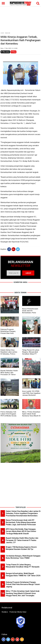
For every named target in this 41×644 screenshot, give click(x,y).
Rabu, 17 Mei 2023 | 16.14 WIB (9, 48)
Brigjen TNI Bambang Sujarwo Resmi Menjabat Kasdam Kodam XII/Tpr (21, 548)
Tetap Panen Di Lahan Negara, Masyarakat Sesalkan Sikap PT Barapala (31, 353)
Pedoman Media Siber (18, 612)
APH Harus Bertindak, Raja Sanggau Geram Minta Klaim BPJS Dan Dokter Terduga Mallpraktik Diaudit (21, 531)
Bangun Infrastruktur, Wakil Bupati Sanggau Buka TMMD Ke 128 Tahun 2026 (23, 574)
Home (2, 33)
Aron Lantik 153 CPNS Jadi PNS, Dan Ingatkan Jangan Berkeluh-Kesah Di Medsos (31, 394)
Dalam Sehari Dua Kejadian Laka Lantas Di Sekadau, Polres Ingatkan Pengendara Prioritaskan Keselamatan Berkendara (23, 513)
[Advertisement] (20, 16)
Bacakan (5, 52)
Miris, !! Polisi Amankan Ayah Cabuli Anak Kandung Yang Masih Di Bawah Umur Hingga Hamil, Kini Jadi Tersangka (23, 593)
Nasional (8, 33)
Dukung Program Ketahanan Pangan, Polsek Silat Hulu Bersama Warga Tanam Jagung (10, 333)
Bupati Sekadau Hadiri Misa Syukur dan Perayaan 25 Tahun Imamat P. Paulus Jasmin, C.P (9, 375)
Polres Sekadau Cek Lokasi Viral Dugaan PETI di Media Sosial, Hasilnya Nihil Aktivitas (9, 415)
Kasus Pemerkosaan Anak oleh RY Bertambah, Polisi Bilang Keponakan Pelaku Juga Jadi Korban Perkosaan (21, 522)
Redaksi (5, 612)
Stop (14, 52)
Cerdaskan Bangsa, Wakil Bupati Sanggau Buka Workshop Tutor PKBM (23, 557)
